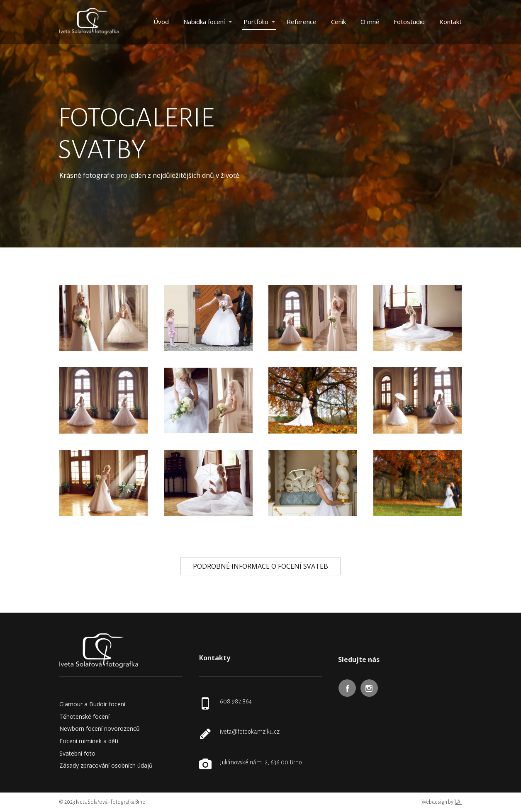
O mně (370, 22)
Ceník (338, 22)
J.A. (458, 802)
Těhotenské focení (84, 716)
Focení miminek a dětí (89, 741)
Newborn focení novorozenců (100, 728)
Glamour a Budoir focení (92, 704)
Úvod (161, 22)
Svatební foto (77, 753)
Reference (302, 22)
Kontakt (450, 22)
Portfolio (256, 22)
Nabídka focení (204, 22)
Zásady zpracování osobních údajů (106, 765)
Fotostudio (409, 22)
